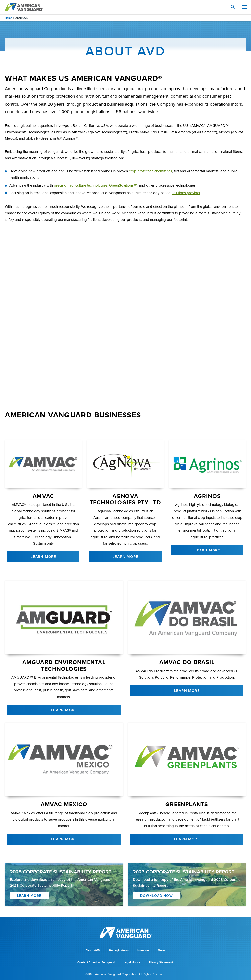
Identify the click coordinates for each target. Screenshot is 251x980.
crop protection (151, 171)
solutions (186, 193)
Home (8, 18)
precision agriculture (81, 185)
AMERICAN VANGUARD (24, 7)
